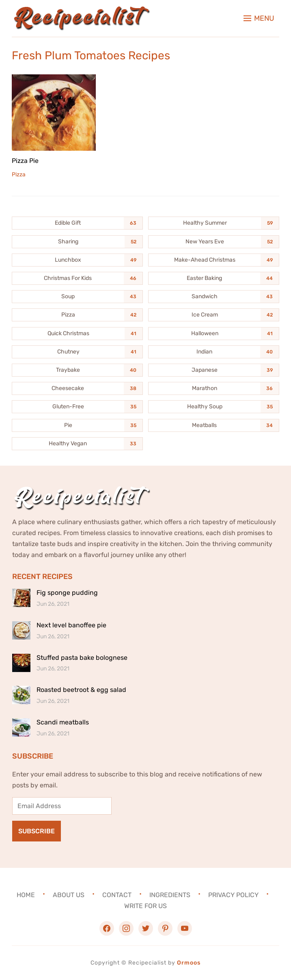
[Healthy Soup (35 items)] (214, 407)
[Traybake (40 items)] (77, 370)
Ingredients (170, 894)
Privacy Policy (233, 894)
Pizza (19, 175)
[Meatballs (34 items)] (214, 425)
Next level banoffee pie (71, 625)
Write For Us (145, 906)
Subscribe (37, 831)
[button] (259, 18)
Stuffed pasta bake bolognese (82, 658)
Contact (117, 894)
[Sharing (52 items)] (77, 242)
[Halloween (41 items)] (214, 334)
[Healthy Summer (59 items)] (214, 223)
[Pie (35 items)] (77, 425)
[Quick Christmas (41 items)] (77, 334)
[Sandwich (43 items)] (214, 297)
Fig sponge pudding (67, 593)
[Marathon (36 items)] (214, 388)
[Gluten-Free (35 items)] (77, 407)
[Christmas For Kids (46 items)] (77, 278)
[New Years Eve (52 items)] (214, 242)
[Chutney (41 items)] (77, 352)
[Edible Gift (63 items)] (77, 223)
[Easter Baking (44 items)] (214, 278)
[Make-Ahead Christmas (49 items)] (214, 260)
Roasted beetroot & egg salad (81, 690)
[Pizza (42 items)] (77, 315)
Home (26, 894)
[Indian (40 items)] (214, 352)
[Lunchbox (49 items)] (77, 260)
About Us (69, 894)
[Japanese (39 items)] (214, 370)
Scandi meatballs (63, 722)
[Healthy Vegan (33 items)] (77, 444)
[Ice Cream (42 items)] (214, 315)
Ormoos (189, 963)
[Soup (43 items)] (77, 297)
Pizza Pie (25, 161)
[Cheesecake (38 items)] (77, 388)
